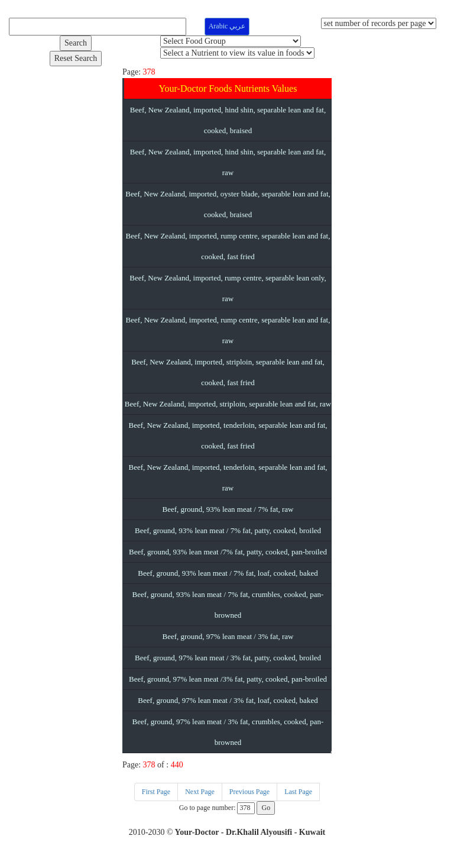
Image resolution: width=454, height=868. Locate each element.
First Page (156, 792)
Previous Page (249, 792)
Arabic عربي (227, 26)
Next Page (200, 792)
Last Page (298, 792)
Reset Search (76, 58)
